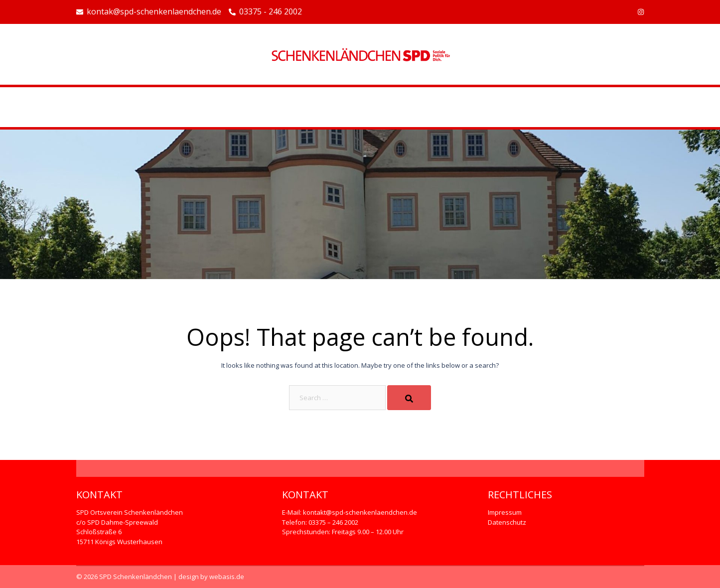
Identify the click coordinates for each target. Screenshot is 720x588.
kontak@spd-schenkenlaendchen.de (149, 12)
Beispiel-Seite (360, 107)
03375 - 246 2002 (265, 12)
